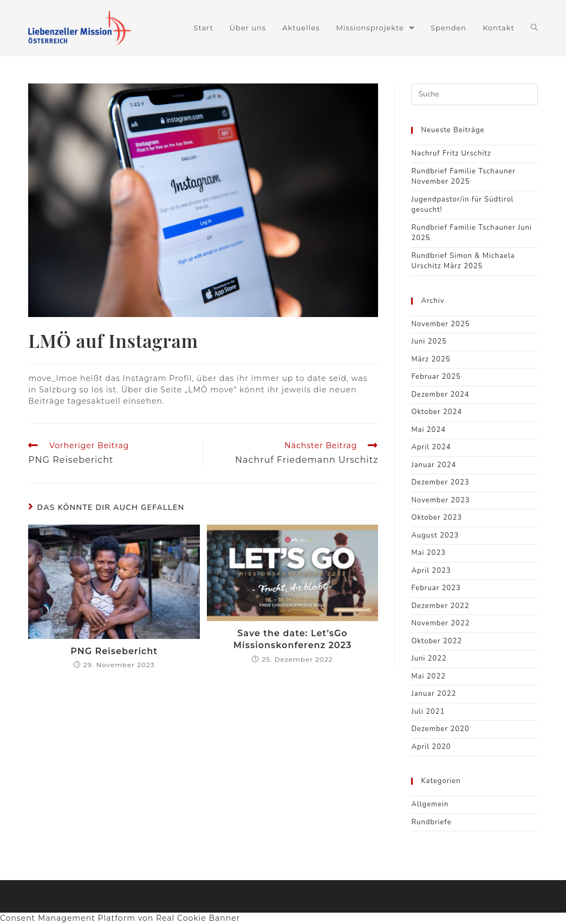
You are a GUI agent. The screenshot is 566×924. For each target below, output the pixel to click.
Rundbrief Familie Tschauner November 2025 (463, 177)
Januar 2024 (434, 465)
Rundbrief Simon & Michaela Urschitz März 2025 (463, 261)
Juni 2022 (429, 658)
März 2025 (431, 359)
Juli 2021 (428, 712)
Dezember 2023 (440, 482)
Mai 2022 (428, 676)
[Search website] (534, 28)
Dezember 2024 (440, 395)
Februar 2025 (436, 377)
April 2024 (431, 447)
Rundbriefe (431, 822)
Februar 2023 (436, 588)
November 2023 (440, 500)
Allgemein (430, 804)
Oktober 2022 (437, 641)
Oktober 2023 (437, 518)
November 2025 (440, 324)
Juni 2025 (429, 341)
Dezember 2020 (440, 729)
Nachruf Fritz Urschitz (451, 153)
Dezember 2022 (440, 606)
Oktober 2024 (437, 412)
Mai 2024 (428, 430)
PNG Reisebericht (114, 651)
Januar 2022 (434, 694)
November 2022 (440, 623)
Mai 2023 (428, 553)
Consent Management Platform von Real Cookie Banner (120, 918)
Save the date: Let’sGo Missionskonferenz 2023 (292, 639)
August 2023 (435, 535)
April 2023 (431, 571)
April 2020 (431, 747)
